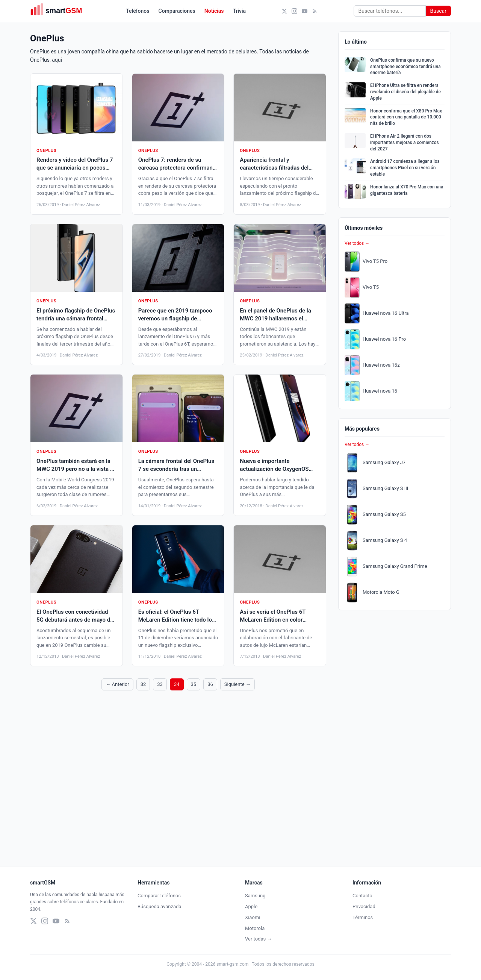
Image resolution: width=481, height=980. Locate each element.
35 (194, 684)
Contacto (362, 896)
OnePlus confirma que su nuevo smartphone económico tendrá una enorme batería (405, 67)
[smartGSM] (60, 11)
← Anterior (117, 684)
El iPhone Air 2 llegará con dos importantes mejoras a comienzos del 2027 (405, 143)
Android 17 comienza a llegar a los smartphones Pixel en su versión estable (405, 168)
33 (160, 684)
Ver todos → (357, 243)
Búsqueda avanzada (159, 906)
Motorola (255, 928)
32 (143, 684)
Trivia (240, 11)
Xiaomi (253, 917)
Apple (251, 906)
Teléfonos (138, 11)
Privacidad (364, 906)
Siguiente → (237, 684)
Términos (363, 917)
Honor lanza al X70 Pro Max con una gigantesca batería (407, 190)
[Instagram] (294, 11)
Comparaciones (177, 11)
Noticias (214, 11)
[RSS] (315, 11)
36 (210, 684)
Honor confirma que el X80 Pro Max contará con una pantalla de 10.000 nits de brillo (406, 117)
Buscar (438, 11)
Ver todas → (258, 939)
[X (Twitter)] (284, 11)
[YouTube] (305, 11)
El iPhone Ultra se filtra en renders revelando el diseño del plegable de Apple (405, 92)
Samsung (255, 896)
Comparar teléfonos (159, 896)
